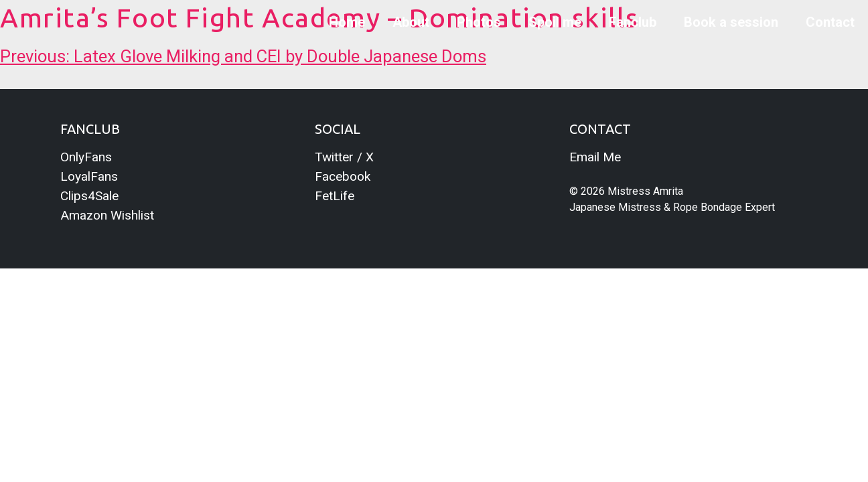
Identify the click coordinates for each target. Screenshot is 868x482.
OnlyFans (86, 157)
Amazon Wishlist (107, 215)
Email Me (595, 157)
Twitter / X (344, 157)
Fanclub (633, 22)
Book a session (731, 22)
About (411, 22)
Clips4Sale (89, 196)
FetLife (335, 196)
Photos (479, 22)
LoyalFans (89, 176)
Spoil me (555, 22)
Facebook (343, 176)
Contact (830, 22)
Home (347, 22)
